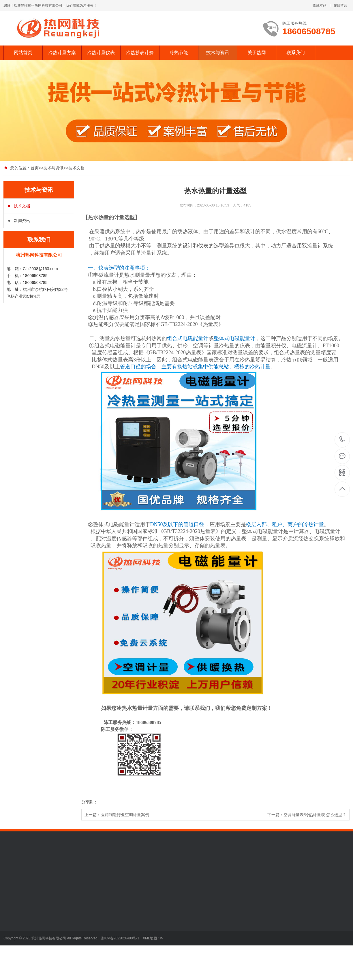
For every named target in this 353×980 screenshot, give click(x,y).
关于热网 (257, 53)
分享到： (89, 802)
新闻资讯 (22, 221)
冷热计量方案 (62, 53)
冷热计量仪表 (101, 53)
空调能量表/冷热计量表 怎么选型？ (315, 815)
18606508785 (342, 440)
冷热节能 (179, 53)
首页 (35, 168)
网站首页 (23, 53)
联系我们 (296, 53)
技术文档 (76, 168)
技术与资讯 (218, 53)
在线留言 (340, 5)
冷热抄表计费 (140, 53)
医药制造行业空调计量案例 (125, 815)
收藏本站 (320, 5)
